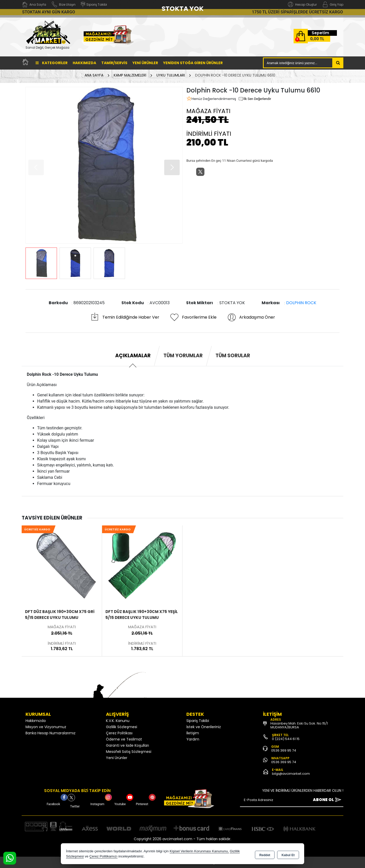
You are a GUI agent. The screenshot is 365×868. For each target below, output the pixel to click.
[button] (172, 167)
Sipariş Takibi (198, 721)
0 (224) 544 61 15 (286, 739)
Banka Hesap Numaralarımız (51, 733)
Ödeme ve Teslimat (124, 739)
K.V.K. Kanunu (118, 721)
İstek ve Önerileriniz (204, 727)
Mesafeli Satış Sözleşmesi (129, 752)
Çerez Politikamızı (103, 856)
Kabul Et (288, 854)
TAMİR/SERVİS (114, 63)
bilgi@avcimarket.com (291, 774)
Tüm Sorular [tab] (233, 356)
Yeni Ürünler (117, 758)
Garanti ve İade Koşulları (127, 745)
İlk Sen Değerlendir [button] (255, 99)
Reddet (265, 854)
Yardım (193, 739)
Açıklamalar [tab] (133, 356)
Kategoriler (52, 63)
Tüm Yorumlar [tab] (183, 356)
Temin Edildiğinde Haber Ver (125, 317)
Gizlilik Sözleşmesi (122, 727)
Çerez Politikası (119, 733)
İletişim (193, 733)
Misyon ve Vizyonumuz (46, 727)
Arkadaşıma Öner (251, 317)
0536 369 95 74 (284, 750)
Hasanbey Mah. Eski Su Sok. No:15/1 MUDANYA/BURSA (299, 725)
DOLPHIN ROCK (301, 303)
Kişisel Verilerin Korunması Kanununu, (199, 851)
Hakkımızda (84, 63)
